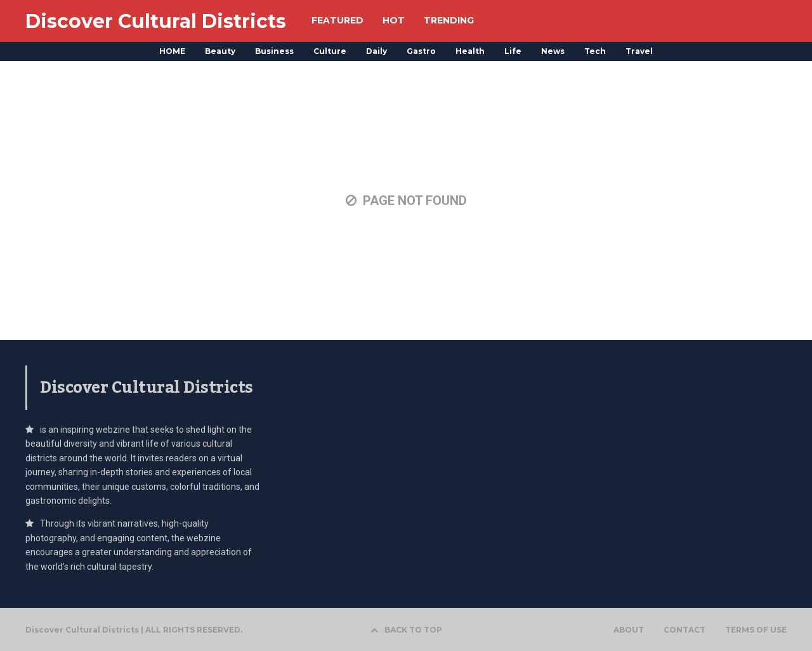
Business (274, 51)
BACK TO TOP (406, 630)
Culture (330, 51)
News (553, 51)
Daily (377, 51)
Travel (639, 51)
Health (470, 51)
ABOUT (629, 630)
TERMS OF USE (756, 630)
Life (513, 51)
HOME (172, 51)
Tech (595, 51)
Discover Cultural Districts (156, 21)
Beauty (220, 51)
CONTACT (684, 630)
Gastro (421, 51)
